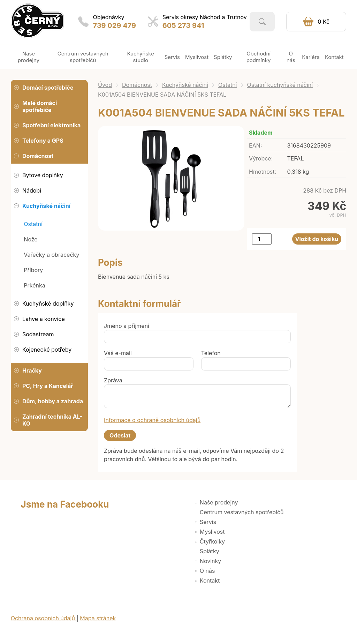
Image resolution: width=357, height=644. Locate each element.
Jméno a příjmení (127, 326)
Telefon (211, 353)
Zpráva (113, 380)
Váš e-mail (118, 353)
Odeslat (120, 435)
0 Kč (324, 22)
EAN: (255, 145)
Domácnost (137, 85)
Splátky (210, 551)
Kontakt (210, 581)
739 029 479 (114, 25)
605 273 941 (183, 25)
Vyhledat (262, 22)
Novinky (210, 561)
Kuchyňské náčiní (185, 85)
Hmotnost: (263, 172)
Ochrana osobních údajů (44, 618)
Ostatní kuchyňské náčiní (280, 85)
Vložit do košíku (317, 239)
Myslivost (212, 532)
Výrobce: (261, 158)
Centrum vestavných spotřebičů (242, 512)
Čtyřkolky (212, 541)
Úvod (105, 85)
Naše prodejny (219, 502)
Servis (208, 522)
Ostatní (228, 85)
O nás (207, 571)
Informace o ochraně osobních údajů (152, 420)
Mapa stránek (98, 618)
